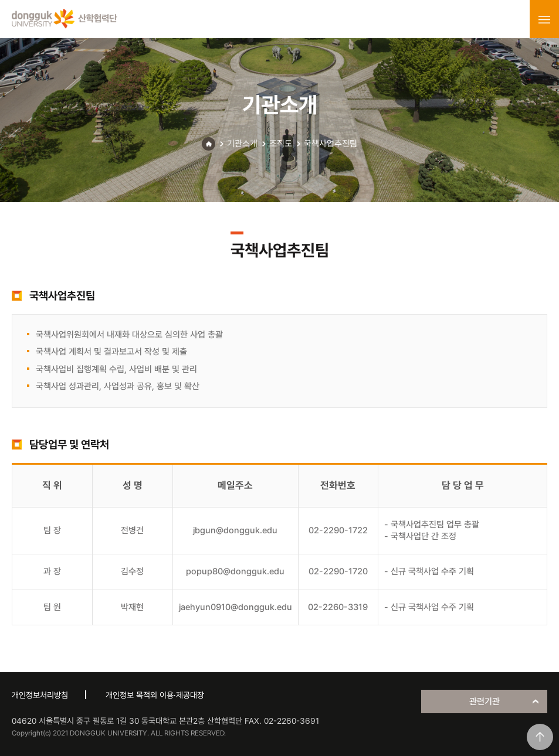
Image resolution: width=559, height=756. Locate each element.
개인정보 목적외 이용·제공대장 (155, 695)
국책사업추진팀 (331, 144)
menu (544, 19)
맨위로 (540, 737)
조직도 (281, 144)
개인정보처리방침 (40, 695)
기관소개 (242, 144)
